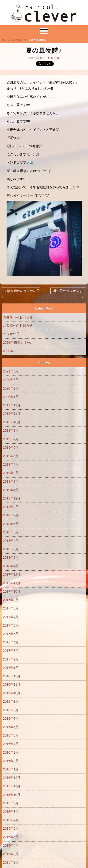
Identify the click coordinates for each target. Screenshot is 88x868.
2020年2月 (11, 388)
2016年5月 (11, 735)
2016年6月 (11, 727)
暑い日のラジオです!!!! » (70, 294)
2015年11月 (12, 786)
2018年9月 (11, 507)
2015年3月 (11, 854)
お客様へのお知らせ (18, 317)
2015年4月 (11, 846)
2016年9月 (11, 701)
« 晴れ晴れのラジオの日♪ (21, 294)
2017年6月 (11, 625)
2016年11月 (12, 685)
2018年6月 (11, 524)
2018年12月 (12, 498)
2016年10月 (12, 693)
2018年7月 (11, 515)
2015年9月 (11, 803)
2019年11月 (12, 414)
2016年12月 (12, 676)
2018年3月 (11, 549)
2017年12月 (12, 575)
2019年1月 (11, 490)
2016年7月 (11, 718)
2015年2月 (11, 862)
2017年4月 (11, 642)
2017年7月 (11, 617)
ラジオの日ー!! (14, 334)
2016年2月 (11, 761)
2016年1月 (11, 769)
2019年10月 (12, 422)
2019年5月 (11, 456)
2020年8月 (11, 380)
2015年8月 (11, 812)
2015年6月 (11, 828)
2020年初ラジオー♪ (17, 343)
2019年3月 (11, 473)
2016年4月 (11, 744)
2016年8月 (11, 710)
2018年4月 (11, 541)
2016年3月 (11, 752)
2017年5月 (11, 634)
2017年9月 (11, 600)
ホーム (6, 40)
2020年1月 (11, 397)
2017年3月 (11, 651)
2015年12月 (12, 778)
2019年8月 (11, 430)
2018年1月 (11, 566)
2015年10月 (12, 795)
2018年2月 (11, 558)
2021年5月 (11, 371)
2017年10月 (12, 591)
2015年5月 (11, 837)
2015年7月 (11, 820)
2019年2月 (11, 481)
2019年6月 (11, 448)
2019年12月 (12, 405)
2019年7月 (11, 439)
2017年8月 (11, 608)
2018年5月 (11, 532)
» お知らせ (19, 40)
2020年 (8, 351)
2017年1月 (11, 668)
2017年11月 (12, 583)
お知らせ (54, 58)
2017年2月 (11, 659)
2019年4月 (11, 464)
